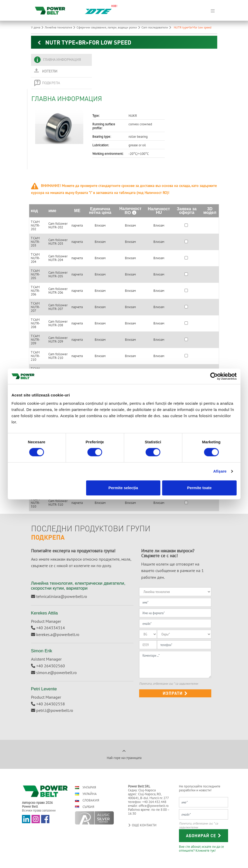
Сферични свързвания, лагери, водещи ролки (109, 27)
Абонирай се (204, 836)
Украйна (86, 794)
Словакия (87, 800)
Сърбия (85, 807)
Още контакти (142, 825)
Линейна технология (61, 27)
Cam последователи (157, 27)
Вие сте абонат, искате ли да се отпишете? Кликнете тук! (201, 848)
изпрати (175, 693)
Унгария (85, 787)
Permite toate (199, 488)
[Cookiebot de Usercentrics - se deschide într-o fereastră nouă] (214, 376)
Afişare (220, 471)
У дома (38, 27)
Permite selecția (123, 488)
